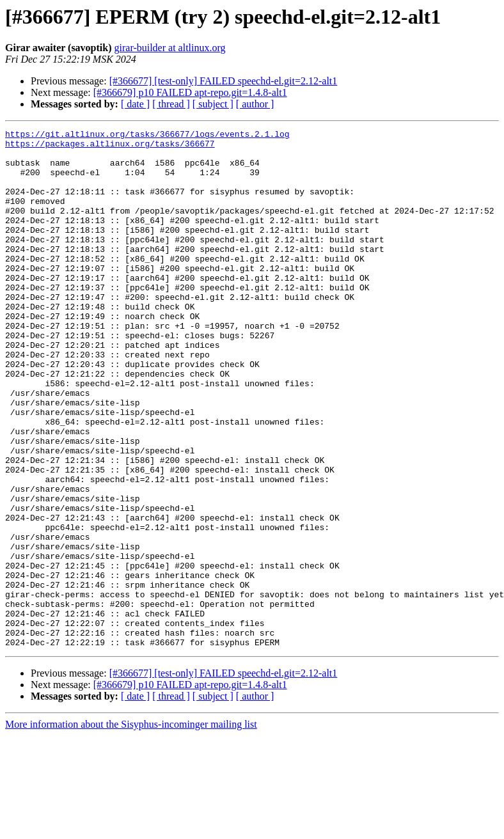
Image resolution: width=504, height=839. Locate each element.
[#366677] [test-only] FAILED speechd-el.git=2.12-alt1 (224, 81)
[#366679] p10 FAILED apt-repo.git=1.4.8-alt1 (190, 92)
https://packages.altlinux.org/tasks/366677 (110, 147)
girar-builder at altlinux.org (170, 48)
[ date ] (135, 104)
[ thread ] (171, 104)
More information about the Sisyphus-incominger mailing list (131, 828)
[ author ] (255, 104)
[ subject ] (213, 104)
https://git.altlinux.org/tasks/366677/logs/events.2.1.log (147, 136)
